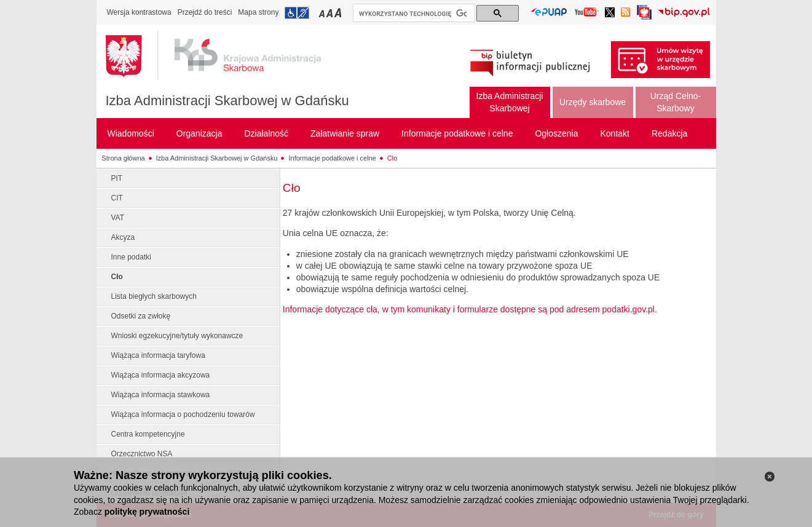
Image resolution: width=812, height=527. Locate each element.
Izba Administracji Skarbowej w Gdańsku (227, 101)
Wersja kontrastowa (139, 12)
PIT (117, 178)
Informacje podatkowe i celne (332, 158)
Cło (392, 158)
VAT (118, 218)
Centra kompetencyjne (148, 434)
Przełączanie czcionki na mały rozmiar (323, 13)
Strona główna (123, 158)
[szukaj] (413, 14)
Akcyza (123, 237)
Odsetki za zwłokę (141, 316)
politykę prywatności (147, 512)
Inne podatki (131, 257)
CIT (117, 198)
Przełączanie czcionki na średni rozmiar (331, 13)
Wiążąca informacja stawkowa (161, 395)
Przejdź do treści (205, 12)
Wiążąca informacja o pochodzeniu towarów (183, 414)
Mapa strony (258, 12)
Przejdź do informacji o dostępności (297, 13)
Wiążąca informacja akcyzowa (161, 375)
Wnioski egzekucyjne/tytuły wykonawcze (177, 336)
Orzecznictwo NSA (142, 454)
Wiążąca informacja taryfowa (158, 355)
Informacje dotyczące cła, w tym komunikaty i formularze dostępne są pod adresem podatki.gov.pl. (470, 309)
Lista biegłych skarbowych (154, 296)
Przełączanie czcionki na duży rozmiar (339, 13)
